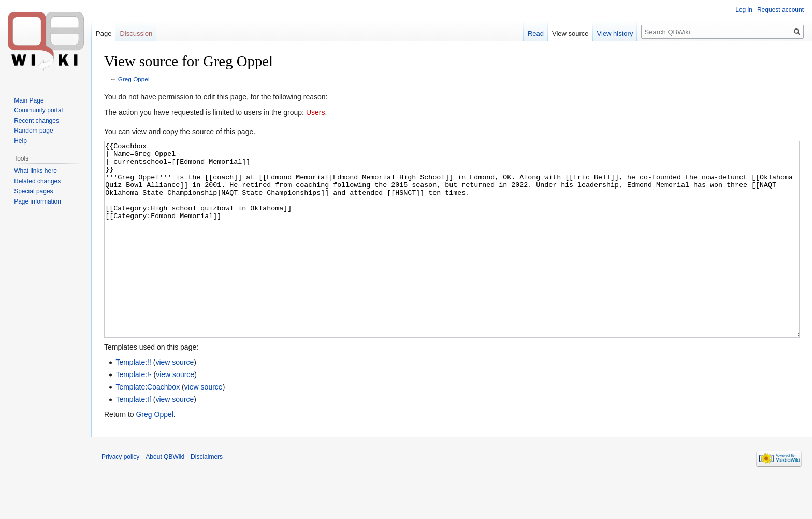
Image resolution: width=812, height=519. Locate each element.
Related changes (37, 181)
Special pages (33, 191)
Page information (38, 201)
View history (615, 33)
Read (536, 33)
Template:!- (133, 413)
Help (20, 141)
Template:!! (133, 401)
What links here (35, 171)
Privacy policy (120, 496)
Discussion (136, 33)
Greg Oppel (134, 79)
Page (104, 33)
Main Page (29, 100)
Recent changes (37, 121)
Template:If (133, 438)
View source (570, 33)
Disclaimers (207, 496)
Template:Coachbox (148, 426)
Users (316, 112)
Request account (780, 10)
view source (175, 401)
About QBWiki (165, 496)
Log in (744, 10)
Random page (33, 131)
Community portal (38, 110)
